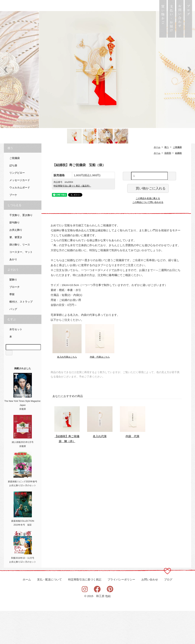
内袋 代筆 (132, 469)
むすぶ (12, 352)
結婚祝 (178, 186)
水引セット (16, 363)
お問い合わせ (150, 613)
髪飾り (13, 313)
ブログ (168, 613)
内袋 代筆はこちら (100, 390)
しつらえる (14, 238)
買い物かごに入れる (148, 221)
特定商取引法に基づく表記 (85, 613)
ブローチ (15, 320)
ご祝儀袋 (177, 180)
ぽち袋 (13, 199)
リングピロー (17, 206)
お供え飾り (16, 263)
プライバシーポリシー (121, 613)
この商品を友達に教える (148, 231)
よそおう (13, 303)
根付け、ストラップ (21, 335)
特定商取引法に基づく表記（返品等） (72, 219)
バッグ (13, 342)
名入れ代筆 (100, 469)
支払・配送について (49, 613)
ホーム (157, 180)
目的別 (168, 186)
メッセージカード (20, 213)
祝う (167, 180)
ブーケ (13, 228)
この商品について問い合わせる (148, 235)
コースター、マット (21, 285)
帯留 (12, 328)
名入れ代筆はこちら (67, 390)
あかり (13, 293)
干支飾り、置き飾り (21, 248)
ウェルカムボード (20, 221)
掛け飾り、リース (20, 278)
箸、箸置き (16, 270)
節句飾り (15, 256)
